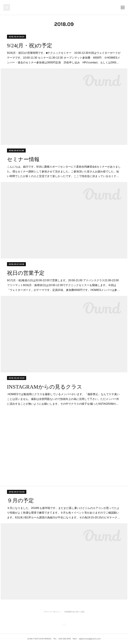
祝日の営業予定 (26, 273)
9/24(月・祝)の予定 (30, 45)
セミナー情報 (23, 159)
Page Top (64, 625)
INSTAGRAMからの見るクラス (45, 387)
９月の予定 (20, 500)
